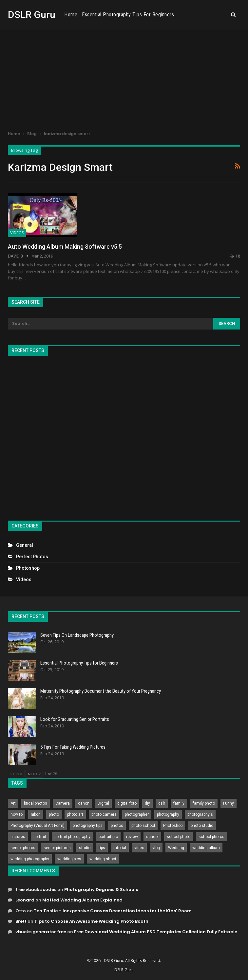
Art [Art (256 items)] (13, 803)
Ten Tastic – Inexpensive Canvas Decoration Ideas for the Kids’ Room (113, 911)
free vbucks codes (36, 890)
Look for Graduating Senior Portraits (75, 719)
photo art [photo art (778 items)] (75, 814)
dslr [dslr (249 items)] (162, 803)
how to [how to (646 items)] (17, 814)
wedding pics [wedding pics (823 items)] (69, 859)
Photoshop (28, 568)
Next (34, 774)
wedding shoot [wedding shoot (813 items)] (103, 859)
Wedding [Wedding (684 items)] (176, 848)
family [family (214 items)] (179, 803)
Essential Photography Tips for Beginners (163, 15)
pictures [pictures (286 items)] (18, 837)
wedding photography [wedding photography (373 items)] (30, 859)
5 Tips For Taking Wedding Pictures (73, 747)
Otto (21, 911)
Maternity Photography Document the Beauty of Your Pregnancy (101, 691)
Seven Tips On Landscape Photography (77, 635)
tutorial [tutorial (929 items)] (120, 848)
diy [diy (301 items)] (147, 803)
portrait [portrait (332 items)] (40, 837)
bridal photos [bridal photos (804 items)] (36, 803)
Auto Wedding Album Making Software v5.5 (65, 247)
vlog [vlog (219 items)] (156, 848)
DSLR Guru (32, 15)
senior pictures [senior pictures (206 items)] (57, 848)
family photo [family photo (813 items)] (204, 803)
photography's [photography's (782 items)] (200, 814)
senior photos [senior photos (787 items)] (23, 848)
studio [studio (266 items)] (85, 848)
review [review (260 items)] (132, 837)
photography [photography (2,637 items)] (168, 814)
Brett (21, 921)
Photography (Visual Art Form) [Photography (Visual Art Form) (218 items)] (38, 826)
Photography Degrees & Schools (101, 890)
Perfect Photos (32, 557)
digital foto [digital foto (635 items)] (127, 803)
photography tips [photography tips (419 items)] (88, 826)
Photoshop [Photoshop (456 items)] (173, 826)
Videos (17, 233)
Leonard (25, 900)
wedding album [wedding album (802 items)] (206, 848)
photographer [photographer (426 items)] (137, 814)
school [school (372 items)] (152, 837)
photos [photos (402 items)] (117, 826)
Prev (16, 774)
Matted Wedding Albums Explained (82, 900)
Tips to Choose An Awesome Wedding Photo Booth (91, 921)
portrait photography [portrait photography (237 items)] (72, 837)
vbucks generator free (41, 932)
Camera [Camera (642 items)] (63, 803)
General (25, 545)
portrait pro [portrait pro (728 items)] (108, 837)
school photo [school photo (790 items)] (179, 837)
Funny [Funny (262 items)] (229, 803)
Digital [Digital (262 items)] (103, 803)
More (219, 15)
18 (235, 256)
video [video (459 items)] (139, 848)
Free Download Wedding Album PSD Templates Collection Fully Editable (156, 932)
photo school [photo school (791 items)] (143, 826)
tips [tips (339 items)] (102, 848)
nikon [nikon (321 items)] (36, 814)
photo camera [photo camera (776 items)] (104, 814)
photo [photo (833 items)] (54, 814)
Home (105, 15)
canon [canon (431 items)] (84, 803)
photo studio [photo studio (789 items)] (202, 826)
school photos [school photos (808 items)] (211, 837)
